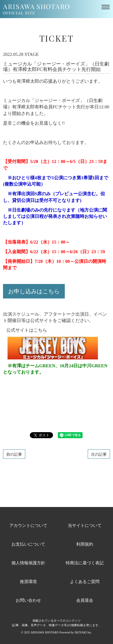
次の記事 (99, 454)
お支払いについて (28, 544)
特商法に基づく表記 (85, 563)
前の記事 (14, 454)
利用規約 (85, 544)
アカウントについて (28, 525)
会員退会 (85, 600)
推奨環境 (28, 581)
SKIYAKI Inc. (83, 632)
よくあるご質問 (85, 581)
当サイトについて (85, 525)
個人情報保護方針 (28, 563)
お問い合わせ (28, 600)
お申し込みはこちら (34, 291)
